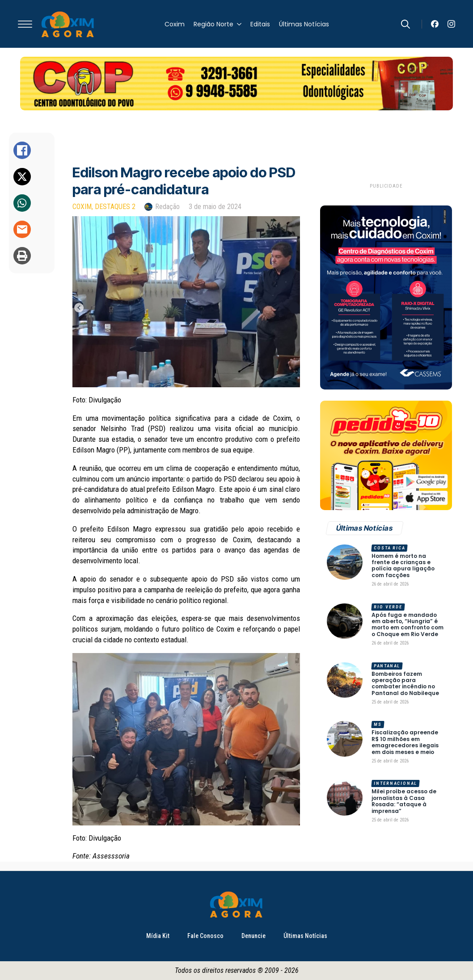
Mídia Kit (158, 936)
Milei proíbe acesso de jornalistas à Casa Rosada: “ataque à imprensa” (404, 801)
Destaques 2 (115, 207)
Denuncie (253, 936)
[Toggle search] (405, 24)
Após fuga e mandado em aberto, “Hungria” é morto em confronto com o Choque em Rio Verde (408, 625)
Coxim (175, 24)
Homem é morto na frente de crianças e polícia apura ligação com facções (403, 566)
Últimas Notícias (304, 24)
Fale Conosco (205, 936)
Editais (260, 24)
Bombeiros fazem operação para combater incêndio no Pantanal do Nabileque (405, 684)
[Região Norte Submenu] (237, 24)
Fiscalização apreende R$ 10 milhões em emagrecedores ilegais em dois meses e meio (405, 742)
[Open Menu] (25, 24)
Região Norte (213, 24)
